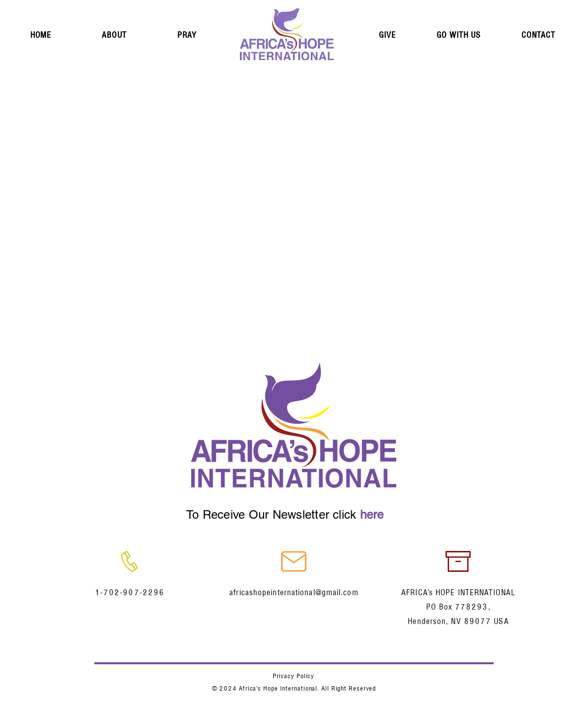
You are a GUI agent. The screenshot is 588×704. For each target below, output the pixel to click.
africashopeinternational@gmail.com (294, 592)
